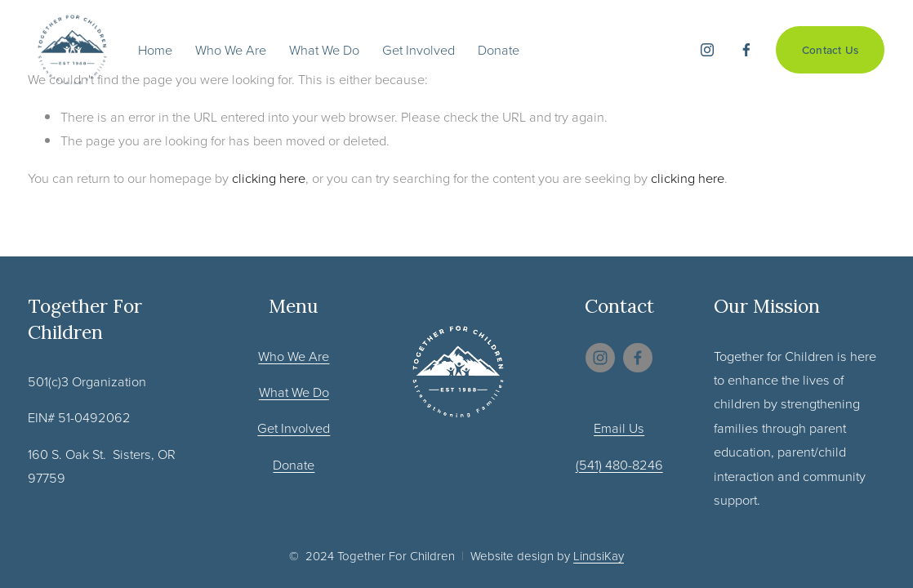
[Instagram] (707, 50)
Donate (499, 49)
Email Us (619, 428)
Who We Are (231, 49)
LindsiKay (599, 556)
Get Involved (419, 49)
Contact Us (831, 50)
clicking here (269, 178)
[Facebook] (746, 50)
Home (155, 49)
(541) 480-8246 (619, 464)
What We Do (324, 49)
